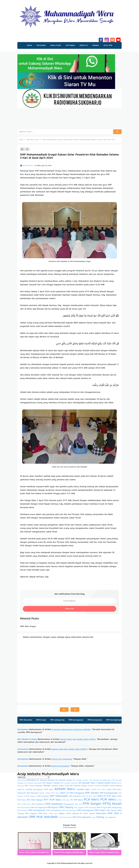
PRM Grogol (41, 720)
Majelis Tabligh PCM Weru (49, 794)
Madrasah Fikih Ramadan (28, 794)
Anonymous (23, 730)
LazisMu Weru (83, 790)
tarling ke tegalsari (61, 767)
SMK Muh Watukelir (44, 817)
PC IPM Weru (77, 800)
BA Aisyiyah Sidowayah (33, 784)
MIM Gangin (92, 793)
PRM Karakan (22, 811)
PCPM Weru (26, 805)
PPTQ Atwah (112, 804)
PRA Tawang (66, 808)
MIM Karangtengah (109, 794)
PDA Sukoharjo (38, 805)
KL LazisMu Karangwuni (33, 790)
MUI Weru (66, 801)
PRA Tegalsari (79, 808)
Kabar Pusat (64, 786)
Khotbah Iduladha (94, 786)
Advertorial (22, 781)
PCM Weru (108, 800)
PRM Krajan (100, 811)
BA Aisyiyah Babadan (46, 781)
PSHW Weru (54, 814)
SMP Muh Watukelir (82, 818)
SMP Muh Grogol (66, 818)
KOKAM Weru (65, 790)
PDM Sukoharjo (54, 805)
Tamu (94, 818)
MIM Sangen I (31, 797)
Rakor (62, 814)
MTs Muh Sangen (35, 800)
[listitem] (34, 844)
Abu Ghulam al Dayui (27, 740)
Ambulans (31, 781)
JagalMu (55, 786)
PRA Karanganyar (24, 808)
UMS (106, 818)
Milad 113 (64, 794)
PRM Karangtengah (114, 720)
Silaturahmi (101, 814)
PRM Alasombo (26, 720)
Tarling (100, 818)
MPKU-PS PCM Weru (107, 797)
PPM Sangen (92, 804)
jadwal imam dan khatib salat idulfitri (78, 740)
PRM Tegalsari (31, 814)
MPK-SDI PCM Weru (89, 797)
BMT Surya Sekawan (34, 786)
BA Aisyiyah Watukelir (70, 784)
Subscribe (69, 609)
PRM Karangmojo (95, 720)
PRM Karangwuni (85, 811)
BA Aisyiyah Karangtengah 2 (101, 781)
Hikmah (47, 786)
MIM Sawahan (43, 797)
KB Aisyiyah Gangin (78, 786)
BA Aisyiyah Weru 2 (88, 784)
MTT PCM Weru (53, 800)
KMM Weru (49, 790)
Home (29, 45)
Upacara (112, 818)
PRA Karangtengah (39, 808)
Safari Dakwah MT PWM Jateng (80, 814)
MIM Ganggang (77, 794)
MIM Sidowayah (59, 797)
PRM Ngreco (112, 811)
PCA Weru (91, 800)
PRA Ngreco (53, 808)
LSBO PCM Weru (114, 790)
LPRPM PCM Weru (99, 790)
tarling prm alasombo (62, 760)
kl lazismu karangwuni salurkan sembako (71, 730)
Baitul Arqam (104, 784)
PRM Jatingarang (57, 720)
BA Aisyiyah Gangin (64, 781)
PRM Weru (43, 814)
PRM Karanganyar (76, 720)
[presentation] (117, 844)
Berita (114, 784)
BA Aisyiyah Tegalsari (52, 784)
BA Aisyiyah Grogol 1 (81, 781)
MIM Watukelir (75, 797)
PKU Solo (78, 805)
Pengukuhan (69, 805)
